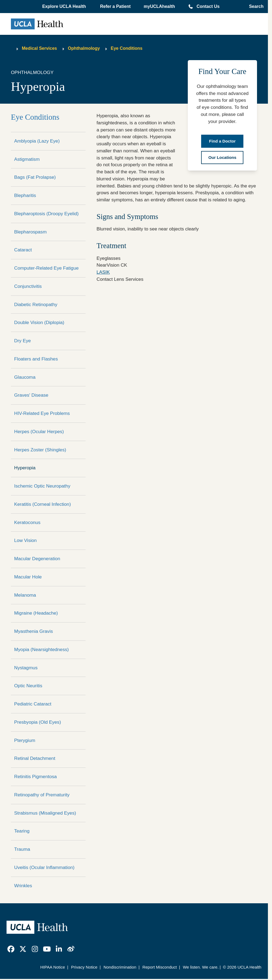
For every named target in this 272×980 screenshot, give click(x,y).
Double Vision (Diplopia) (39, 322)
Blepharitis (25, 195)
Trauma (22, 849)
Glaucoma (25, 377)
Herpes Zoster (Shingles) (40, 450)
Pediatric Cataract (33, 704)
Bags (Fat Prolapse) (35, 177)
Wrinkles (23, 886)
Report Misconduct (159, 967)
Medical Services (39, 48)
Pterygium (25, 740)
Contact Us (208, 6)
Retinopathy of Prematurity (42, 795)
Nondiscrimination (120, 967)
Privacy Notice (84, 967)
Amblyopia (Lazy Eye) (37, 141)
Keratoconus (27, 522)
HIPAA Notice (53, 967)
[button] (65, 7)
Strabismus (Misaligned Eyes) (45, 813)
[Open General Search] (255, 7)
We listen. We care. (201, 967)
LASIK (103, 272)
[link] (11, 949)
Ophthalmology (84, 48)
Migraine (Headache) (36, 613)
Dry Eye (22, 341)
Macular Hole (28, 577)
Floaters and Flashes (36, 359)
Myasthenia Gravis (34, 631)
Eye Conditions (126, 48)
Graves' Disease (31, 395)
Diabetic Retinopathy (36, 304)
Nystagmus (26, 668)
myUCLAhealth (159, 6)
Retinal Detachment (35, 758)
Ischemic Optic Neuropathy (42, 486)
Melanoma (25, 595)
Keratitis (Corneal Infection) (43, 504)
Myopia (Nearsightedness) (41, 649)
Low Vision (25, 540)
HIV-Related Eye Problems (42, 413)
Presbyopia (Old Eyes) (38, 722)
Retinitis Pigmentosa (35, 776)
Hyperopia (25, 468)
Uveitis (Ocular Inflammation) (44, 867)
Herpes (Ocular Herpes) (39, 432)
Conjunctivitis (28, 286)
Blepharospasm (30, 232)
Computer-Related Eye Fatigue (46, 268)
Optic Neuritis (28, 686)
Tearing (22, 831)
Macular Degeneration (37, 559)
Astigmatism (27, 159)
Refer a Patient (115, 6)
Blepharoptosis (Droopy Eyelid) (46, 214)
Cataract (23, 250)
